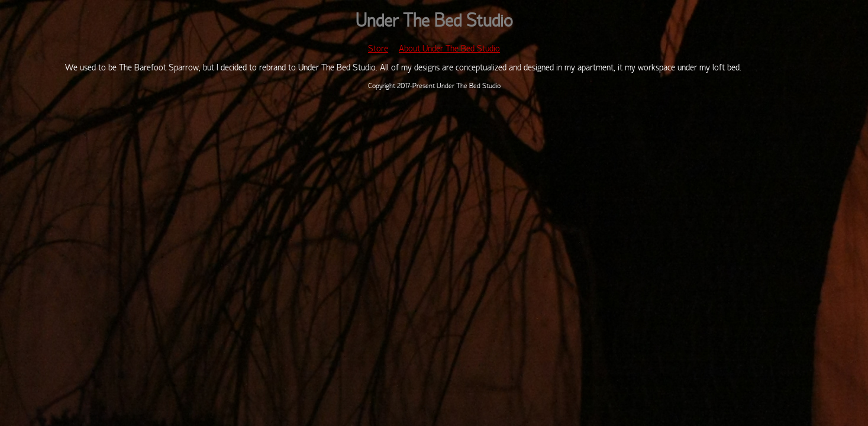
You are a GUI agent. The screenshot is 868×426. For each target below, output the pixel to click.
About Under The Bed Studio (449, 49)
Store (378, 49)
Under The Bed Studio (434, 22)
